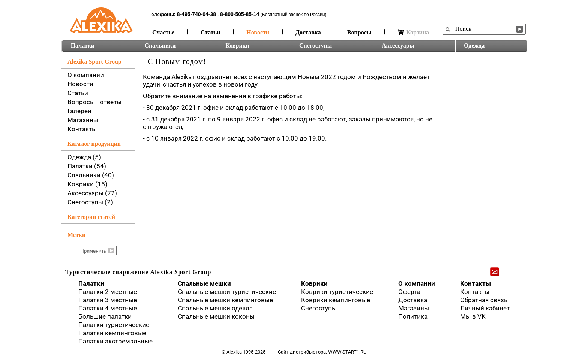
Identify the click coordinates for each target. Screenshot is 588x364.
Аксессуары (398, 46)
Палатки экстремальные (115, 341)
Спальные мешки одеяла (215, 308)
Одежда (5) (84, 157)
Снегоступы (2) (90, 202)
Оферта (409, 292)
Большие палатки (105, 316)
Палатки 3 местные (108, 300)
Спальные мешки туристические (227, 292)
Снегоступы (316, 46)
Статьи (211, 32)
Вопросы (359, 32)
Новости (258, 32)
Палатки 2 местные (108, 292)
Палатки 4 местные (108, 308)
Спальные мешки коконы (216, 316)
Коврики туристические (337, 292)
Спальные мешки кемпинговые (225, 300)
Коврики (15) (87, 184)
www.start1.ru (347, 352)
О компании (86, 75)
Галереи (79, 111)
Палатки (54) (87, 166)
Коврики (237, 46)
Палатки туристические (114, 325)
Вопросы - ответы (94, 102)
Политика (413, 316)
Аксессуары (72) (92, 193)
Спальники (160, 46)
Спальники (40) (91, 175)
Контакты (82, 129)
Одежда (474, 46)
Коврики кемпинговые (336, 300)
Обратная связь (484, 300)
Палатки (83, 46)
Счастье (163, 32)
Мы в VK (473, 316)
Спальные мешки (204, 283)
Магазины (83, 120)
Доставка (308, 32)
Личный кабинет (485, 308)
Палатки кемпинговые (112, 333)
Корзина (413, 32)
